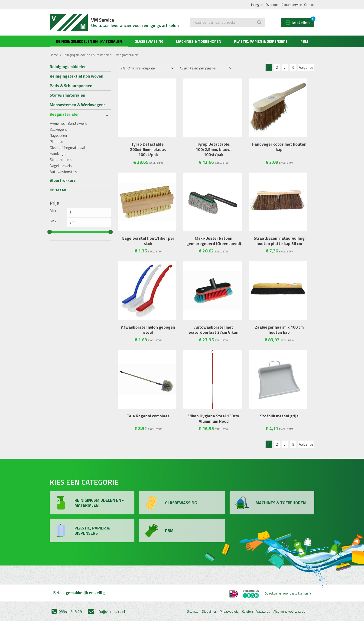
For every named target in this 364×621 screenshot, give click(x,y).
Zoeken (197, 32)
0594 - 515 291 (68, 611)
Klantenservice (291, 5)
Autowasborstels (63, 172)
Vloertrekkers (63, 180)
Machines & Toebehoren (199, 41)
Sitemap (193, 611)
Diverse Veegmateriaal (67, 147)
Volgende (306, 67)
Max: (53, 221)
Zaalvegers (58, 129)
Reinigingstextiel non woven (76, 76)
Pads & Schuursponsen (71, 86)
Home (54, 55)
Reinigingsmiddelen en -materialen (89, 41)
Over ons (272, 5)
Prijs (54, 203)
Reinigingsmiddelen (68, 67)
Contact (309, 5)
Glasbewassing (149, 41)
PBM (304, 41)
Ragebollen (58, 135)
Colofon (247, 611)
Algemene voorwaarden (290, 611)
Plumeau (56, 141)
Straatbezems (61, 160)
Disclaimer (209, 611)
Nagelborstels (61, 166)
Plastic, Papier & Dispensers (261, 41)
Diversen (58, 190)
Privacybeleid (229, 611)
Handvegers (59, 154)
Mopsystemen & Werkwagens (78, 105)
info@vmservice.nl (106, 611)
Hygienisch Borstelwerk (68, 123)
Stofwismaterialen (67, 95)
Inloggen (257, 5)
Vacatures (263, 611)
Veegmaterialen (65, 114)
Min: (53, 210)
